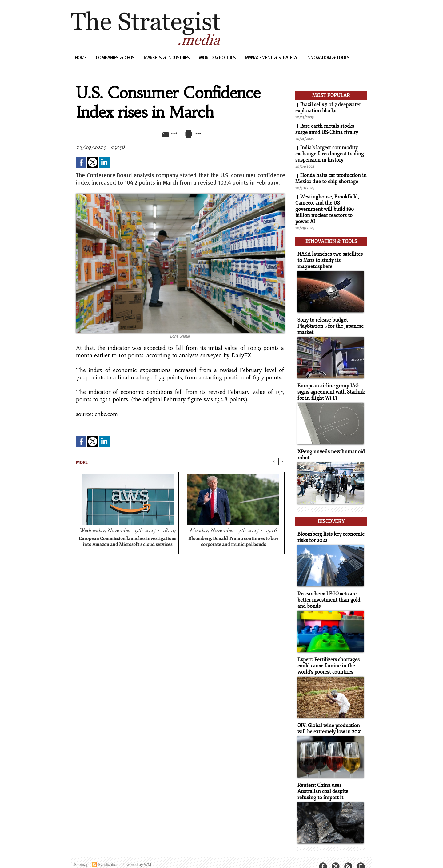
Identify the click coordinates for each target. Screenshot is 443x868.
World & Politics (218, 57)
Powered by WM (136, 854)
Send (165, 133)
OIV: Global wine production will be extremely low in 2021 (328, 719)
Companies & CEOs (116, 57)
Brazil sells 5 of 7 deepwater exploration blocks (328, 108)
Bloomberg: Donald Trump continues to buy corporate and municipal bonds (233, 542)
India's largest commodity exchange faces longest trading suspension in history (330, 154)
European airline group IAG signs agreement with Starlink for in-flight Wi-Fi (329, 388)
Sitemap (81, 854)
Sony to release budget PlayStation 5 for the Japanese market (329, 323)
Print (196, 133)
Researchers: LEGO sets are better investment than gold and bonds (327, 592)
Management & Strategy (272, 57)
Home (81, 57)
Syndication (108, 854)
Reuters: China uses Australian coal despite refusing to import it (330, 781)
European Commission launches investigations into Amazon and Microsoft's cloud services (127, 542)
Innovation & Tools (328, 57)
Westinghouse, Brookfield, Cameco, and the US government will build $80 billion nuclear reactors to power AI (327, 209)
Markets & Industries (167, 57)
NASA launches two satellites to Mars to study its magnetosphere (331, 258)
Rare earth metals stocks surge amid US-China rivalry (327, 129)
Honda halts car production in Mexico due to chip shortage (331, 178)
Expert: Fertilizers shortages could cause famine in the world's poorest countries (327, 657)
